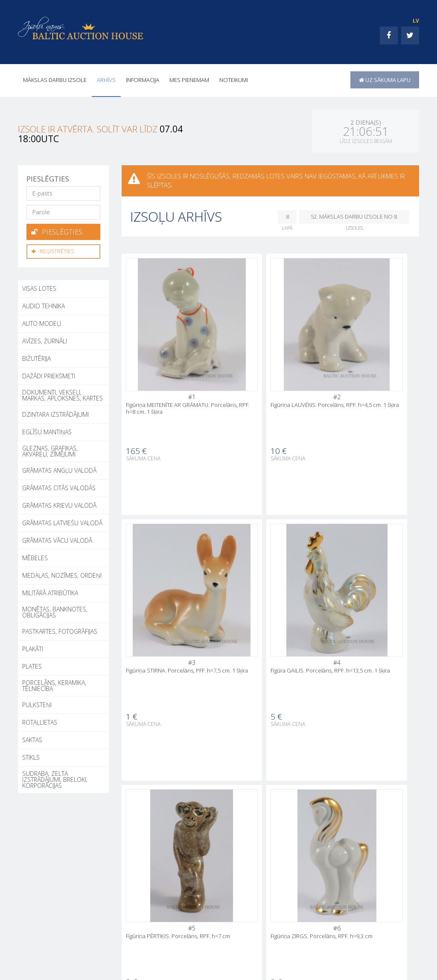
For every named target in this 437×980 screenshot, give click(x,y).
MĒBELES (35, 557)
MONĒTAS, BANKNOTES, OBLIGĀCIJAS (55, 611)
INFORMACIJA (143, 80)
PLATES (32, 665)
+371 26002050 (51, 957)
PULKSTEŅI (37, 704)
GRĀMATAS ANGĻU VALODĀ (59, 469)
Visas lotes (39, 287)
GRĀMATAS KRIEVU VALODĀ (59, 504)
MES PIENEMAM (189, 80)
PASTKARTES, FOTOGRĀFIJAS (60, 630)
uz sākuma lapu (385, 80)
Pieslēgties (57, 231)
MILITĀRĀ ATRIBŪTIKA (50, 592)
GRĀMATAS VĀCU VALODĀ (57, 539)
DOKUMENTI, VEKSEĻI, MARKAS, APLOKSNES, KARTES (63, 394)
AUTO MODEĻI (42, 322)
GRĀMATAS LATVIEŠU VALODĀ (62, 522)
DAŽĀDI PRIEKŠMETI (49, 375)
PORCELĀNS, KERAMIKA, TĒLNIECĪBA (54, 684)
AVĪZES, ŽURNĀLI (45, 340)
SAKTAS (32, 739)
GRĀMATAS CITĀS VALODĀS (59, 487)
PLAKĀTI (33, 648)
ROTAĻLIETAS (40, 721)
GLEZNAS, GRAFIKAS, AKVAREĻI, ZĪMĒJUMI (50, 450)
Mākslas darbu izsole (55, 80)
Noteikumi (234, 80)
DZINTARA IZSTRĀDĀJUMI (55, 413)
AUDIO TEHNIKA (44, 305)
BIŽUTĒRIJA (36, 357)
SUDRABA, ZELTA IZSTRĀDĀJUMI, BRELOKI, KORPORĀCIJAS (55, 778)
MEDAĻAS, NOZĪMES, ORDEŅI (62, 574)
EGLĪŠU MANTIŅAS (47, 431)
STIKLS (31, 756)
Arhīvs (106, 80)
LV (416, 21)
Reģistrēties (53, 250)
